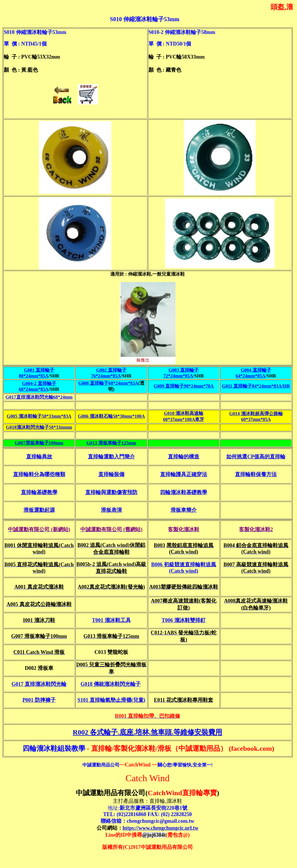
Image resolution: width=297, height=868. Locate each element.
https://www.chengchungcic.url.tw (161, 828)
